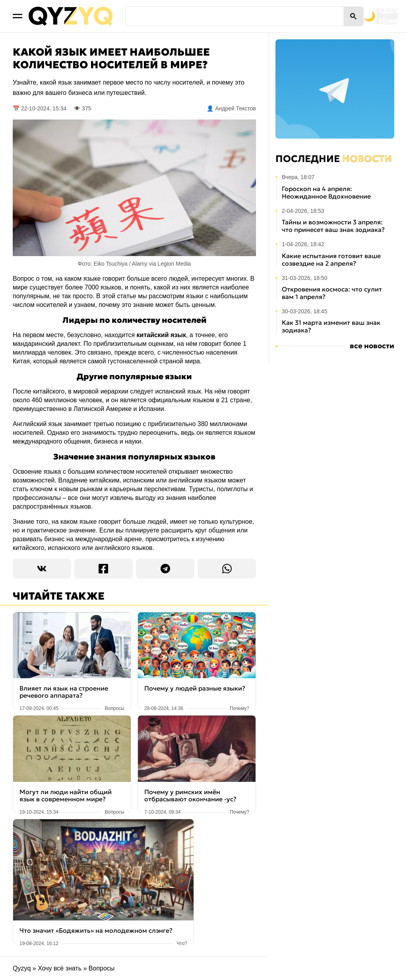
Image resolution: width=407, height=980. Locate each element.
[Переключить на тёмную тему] (335, 16)
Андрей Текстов (235, 108)
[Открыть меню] (17, 16)
